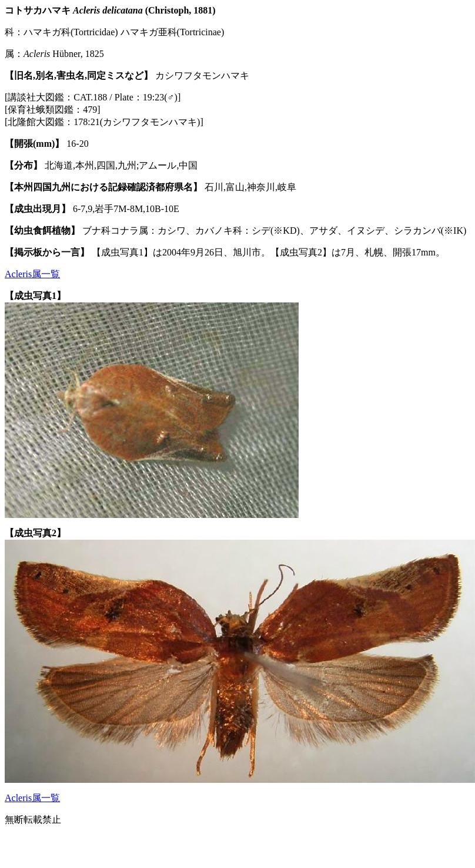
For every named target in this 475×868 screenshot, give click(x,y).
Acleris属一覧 (32, 274)
